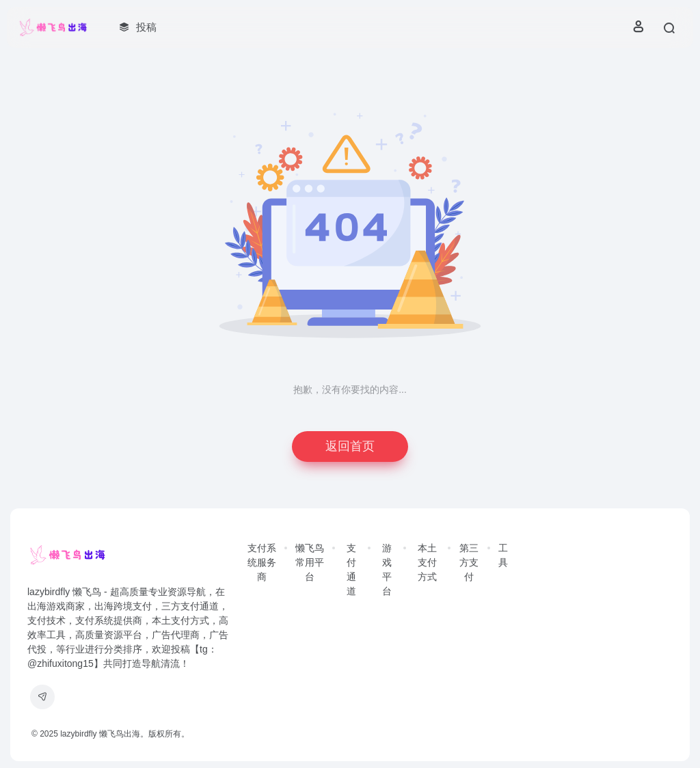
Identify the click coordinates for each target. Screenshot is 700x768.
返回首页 (350, 446)
